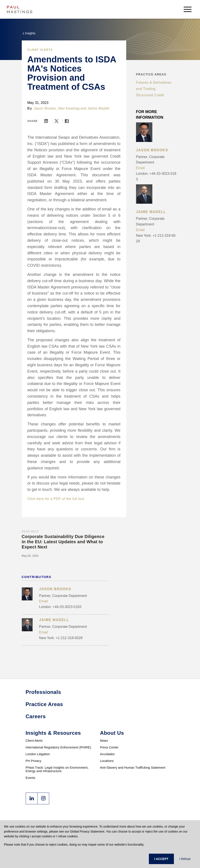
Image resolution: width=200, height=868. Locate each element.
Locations (107, 761)
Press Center (109, 747)
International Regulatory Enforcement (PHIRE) (58, 747)
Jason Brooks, (45, 108)
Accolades (107, 754)
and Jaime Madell (95, 108)
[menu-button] (188, 9)
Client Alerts (40, 50)
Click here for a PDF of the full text (56, 499)
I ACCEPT (161, 859)
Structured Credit (150, 95)
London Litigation (38, 754)
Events (31, 778)
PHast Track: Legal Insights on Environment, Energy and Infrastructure (57, 769)
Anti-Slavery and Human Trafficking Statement (133, 768)
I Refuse (185, 859)
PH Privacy (34, 761)
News (104, 741)
